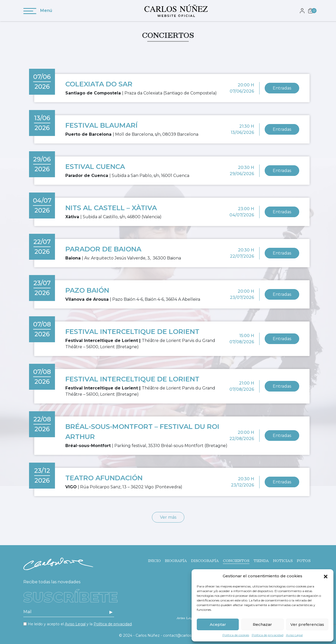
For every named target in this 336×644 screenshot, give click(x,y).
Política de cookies (236, 635)
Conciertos (236, 561)
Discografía (205, 561)
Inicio (154, 561)
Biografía (176, 561)
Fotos (304, 561)
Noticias (283, 561)
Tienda (261, 561)
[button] (326, 576)
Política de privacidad (268, 635)
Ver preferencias (307, 624)
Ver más (168, 517)
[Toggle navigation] (30, 12)
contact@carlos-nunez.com (188, 635)
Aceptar (218, 624)
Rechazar (262, 624)
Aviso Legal (294, 635)
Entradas (282, 88)
